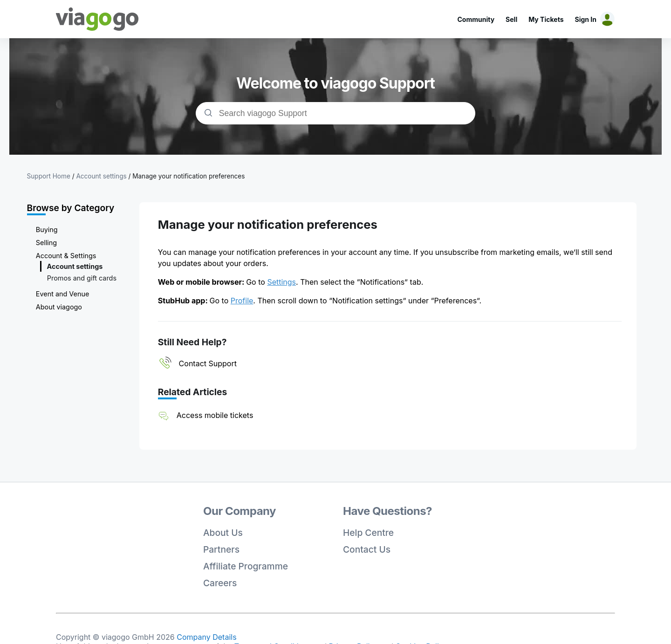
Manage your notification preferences (188, 176)
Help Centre (368, 533)
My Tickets (546, 19)
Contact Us (367, 549)
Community (476, 19)
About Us (223, 533)
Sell (511, 19)
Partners (221, 549)
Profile (242, 301)
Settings (281, 282)
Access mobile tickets (215, 415)
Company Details (206, 637)
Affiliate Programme (246, 566)
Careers (220, 583)
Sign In (586, 19)
